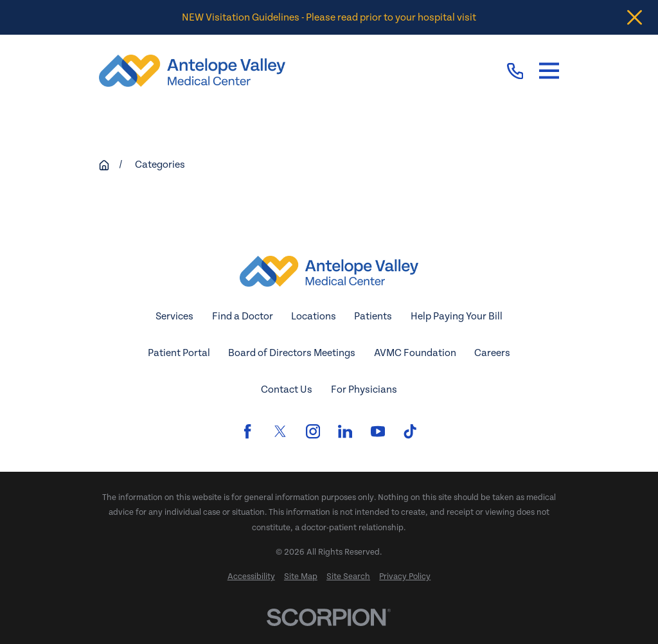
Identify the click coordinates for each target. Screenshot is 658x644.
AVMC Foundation (415, 353)
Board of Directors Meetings (292, 353)
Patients (373, 316)
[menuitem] (251, 577)
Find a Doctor (243, 316)
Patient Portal (179, 353)
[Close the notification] (635, 18)
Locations (314, 316)
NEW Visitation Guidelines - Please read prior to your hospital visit (329, 17)
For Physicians (364, 389)
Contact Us (287, 389)
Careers (492, 353)
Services (174, 316)
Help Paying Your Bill (457, 316)
